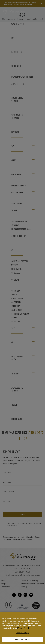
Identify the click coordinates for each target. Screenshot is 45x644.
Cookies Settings (22, 634)
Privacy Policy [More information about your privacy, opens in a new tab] (23, 630)
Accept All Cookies (22, 641)
